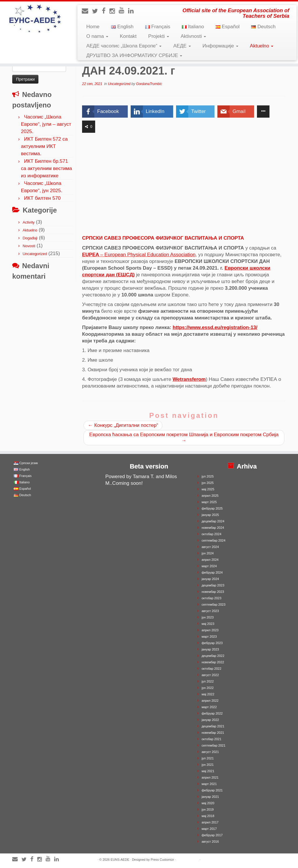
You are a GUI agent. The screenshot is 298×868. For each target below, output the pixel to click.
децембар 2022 (213, 656)
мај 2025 (208, 489)
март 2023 (209, 637)
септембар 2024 (214, 540)
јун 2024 (208, 553)
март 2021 (209, 784)
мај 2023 (208, 624)
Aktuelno (262, 46)
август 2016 (210, 842)
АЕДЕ (182, 46)
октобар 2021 (212, 739)
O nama (97, 36)
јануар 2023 (210, 649)
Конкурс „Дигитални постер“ (123, 425)
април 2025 (210, 496)
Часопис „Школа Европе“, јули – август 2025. (46, 124)
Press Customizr (163, 860)
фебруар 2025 (212, 508)
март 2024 (209, 566)
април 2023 (210, 630)
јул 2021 (208, 758)
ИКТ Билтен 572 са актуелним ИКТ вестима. (44, 146)
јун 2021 (208, 765)
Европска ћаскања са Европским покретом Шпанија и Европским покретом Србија (184, 437)
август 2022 (210, 675)
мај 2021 (208, 771)
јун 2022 (208, 688)
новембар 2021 (213, 733)
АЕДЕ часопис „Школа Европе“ (124, 46)
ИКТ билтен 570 (42, 198)
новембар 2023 (213, 592)
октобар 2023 (212, 598)
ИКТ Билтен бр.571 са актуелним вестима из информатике (46, 168)
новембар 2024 (213, 528)
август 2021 (210, 752)
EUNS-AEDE (120, 860)
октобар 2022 (212, 669)
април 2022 (210, 701)
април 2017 (210, 822)
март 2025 (209, 502)
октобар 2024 (212, 534)
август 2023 (210, 611)
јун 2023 (208, 617)
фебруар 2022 (212, 713)
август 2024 (210, 547)
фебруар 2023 (212, 643)
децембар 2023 (213, 585)
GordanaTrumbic (149, 84)
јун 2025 (208, 483)
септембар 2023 (214, 604)
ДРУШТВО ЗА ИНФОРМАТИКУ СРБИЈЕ (134, 55)
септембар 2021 (214, 745)
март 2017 (209, 829)
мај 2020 (208, 803)
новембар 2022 (213, 662)
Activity (29, 222)
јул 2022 (208, 681)
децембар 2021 (213, 726)
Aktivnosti (193, 36)
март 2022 (209, 707)
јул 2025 (208, 476)
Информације (220, 46)
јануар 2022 (210, 720)
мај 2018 (208, 816)
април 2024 (210, 560)
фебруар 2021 (212, 790)
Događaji (30, 238)
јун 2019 (208, 809)
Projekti (158, 36)
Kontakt (128, 36)
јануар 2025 (210, 515)
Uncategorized (35, 254)
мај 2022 (208, 694)
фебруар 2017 (212, 835)
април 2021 (210, 777)
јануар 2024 (210, 579)
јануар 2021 (210, 797)
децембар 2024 (213, 521)
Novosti (29, 246)
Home (93, 27)
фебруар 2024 (212, 572)
